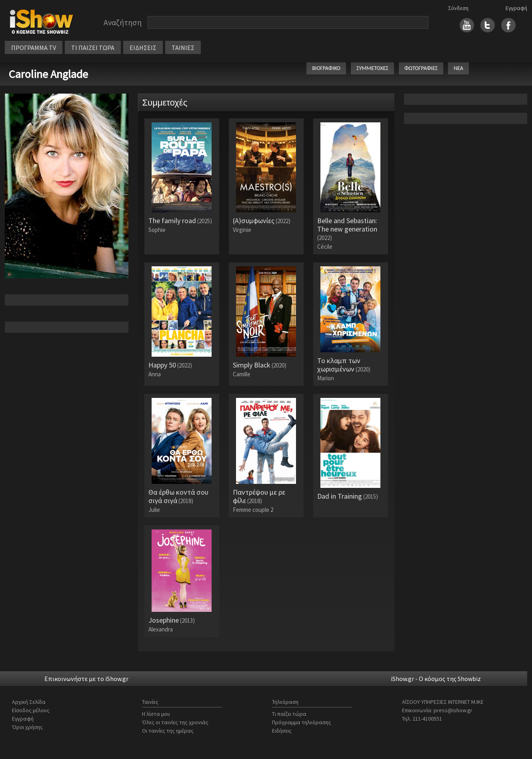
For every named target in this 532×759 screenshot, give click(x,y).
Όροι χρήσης (27, 727)
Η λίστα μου (156, 714)
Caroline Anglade (48, 74)
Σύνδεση (458, 8)
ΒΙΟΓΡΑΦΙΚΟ (326, 68)
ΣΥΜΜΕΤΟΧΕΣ (372, 68)
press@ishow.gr (453, 710)
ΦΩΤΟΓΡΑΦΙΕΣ (421, 68)
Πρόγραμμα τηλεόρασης (302, 722)
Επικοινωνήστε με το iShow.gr (86, 679)
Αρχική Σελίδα (29, 702)
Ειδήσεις (282, 731)
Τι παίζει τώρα (289, 714)
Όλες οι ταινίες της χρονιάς (175, 722)
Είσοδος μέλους (31, 710)
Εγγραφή (516, 8)
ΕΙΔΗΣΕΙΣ (143, 48)
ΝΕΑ (458, 68)
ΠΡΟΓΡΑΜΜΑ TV (34, 48)
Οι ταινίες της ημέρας (168, 731)
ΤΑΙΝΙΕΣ (183, 48)
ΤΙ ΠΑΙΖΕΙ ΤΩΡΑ (93, 48)
